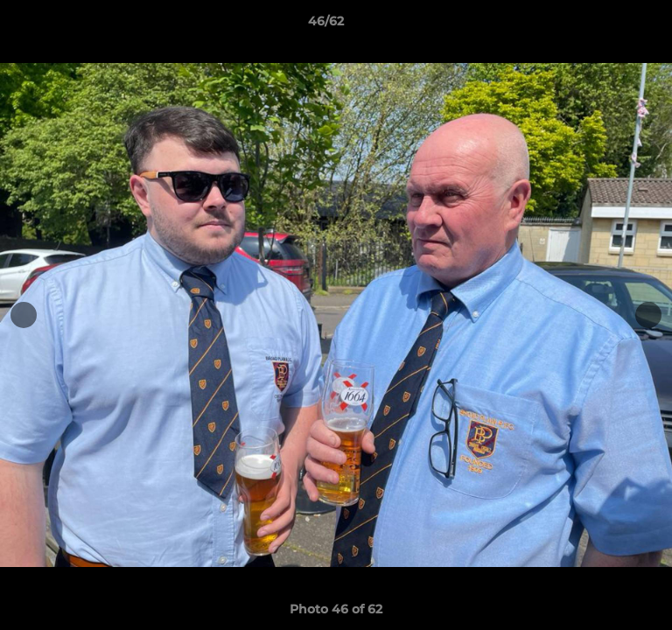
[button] (609, 25)
